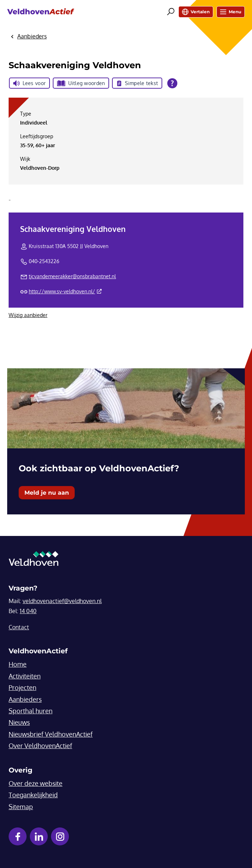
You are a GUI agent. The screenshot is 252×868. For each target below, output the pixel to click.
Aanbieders (25, 699)
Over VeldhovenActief (40, 746)
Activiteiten (25, 676)
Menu (231, 12)
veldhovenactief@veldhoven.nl (62, 601)
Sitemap (21, 807)
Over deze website (36, 783)
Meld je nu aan (47, 493)
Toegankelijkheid (33, 795)
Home (18, 664)
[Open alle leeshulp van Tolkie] (172, 83)
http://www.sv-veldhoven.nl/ (65, 291)
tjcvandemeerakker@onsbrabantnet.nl (72, 276)
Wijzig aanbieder (28, 315)
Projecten (22, 687)
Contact (19, 627)
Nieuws (19, 722)
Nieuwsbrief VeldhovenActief (51, 734)
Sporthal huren (31, 711)
